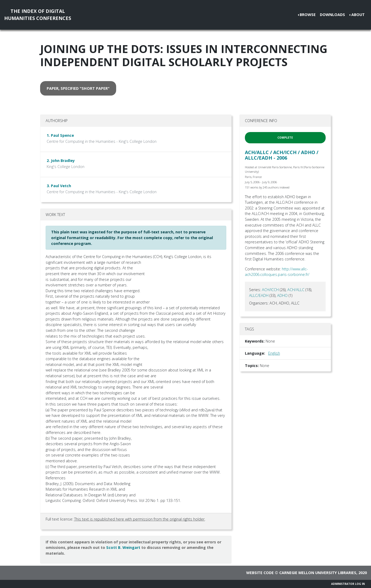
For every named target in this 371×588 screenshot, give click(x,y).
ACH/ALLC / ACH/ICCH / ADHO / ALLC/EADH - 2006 (282, 155)
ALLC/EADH (259, 295)
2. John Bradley (61, 161)
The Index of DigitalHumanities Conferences (38, 15)
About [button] (358, 15)
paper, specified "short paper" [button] (78, 88)
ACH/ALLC (296, 290)
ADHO (282, 295)
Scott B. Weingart (123, 547)
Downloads (332, 15)
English (274, 353)
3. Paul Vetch (59, 186)
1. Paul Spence (60, 135)
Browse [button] (308, 15)
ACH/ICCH (270, 290)
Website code (260, 573)
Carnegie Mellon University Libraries (318, 573)
